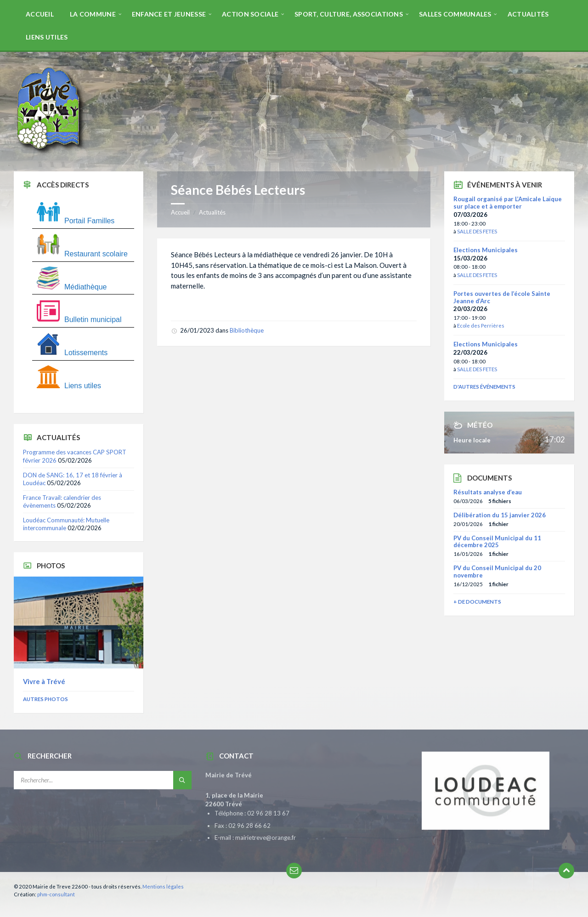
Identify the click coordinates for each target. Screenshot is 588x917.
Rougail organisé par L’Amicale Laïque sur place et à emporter (508, 203)
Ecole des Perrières (481, 325)
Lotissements (72, 353)
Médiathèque (72, 287)
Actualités (212, 212)
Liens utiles (69, 386)
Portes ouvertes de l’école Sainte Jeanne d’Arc (502, 297)
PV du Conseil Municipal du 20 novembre (497, 572)
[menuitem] (40, 14)
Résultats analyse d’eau (488, 492)
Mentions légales (163, 886)
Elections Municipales (486, 250)
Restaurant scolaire (82, 254)
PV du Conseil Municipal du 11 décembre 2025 (497, 542)
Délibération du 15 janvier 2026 (500, 515)
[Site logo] (51, 153)
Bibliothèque (247, 330)
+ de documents (477, 602)
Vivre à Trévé (44, 681)
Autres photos (45, 699)
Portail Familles (76, 221)
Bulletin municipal (79, 320)
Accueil (180, 212)
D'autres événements (484, 387)
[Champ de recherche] (103, 780)
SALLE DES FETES (477, 231)
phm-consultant (56, 894)
